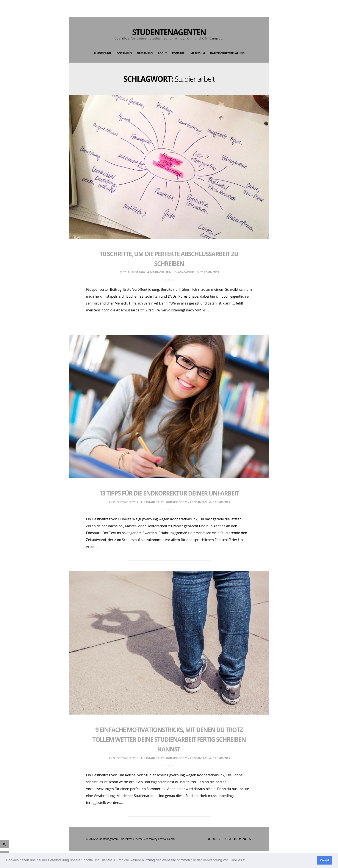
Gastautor (151, 502)
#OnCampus (186, 272)
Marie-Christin (161, 272)
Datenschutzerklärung (227, 53)
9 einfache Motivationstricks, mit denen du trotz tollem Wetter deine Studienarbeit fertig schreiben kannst (169, 739)
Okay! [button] (325, 860)
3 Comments (221, 502)
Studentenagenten (169, 32)
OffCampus (145, 53)
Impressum (197, 53)
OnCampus (124, 53)
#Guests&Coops (176, 502)
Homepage (102, 53)
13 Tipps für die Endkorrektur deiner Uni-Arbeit (169, 493)
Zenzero (149, 839)
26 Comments (210, 272)
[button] (249, 861)
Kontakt (178, 53)
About (162, 53)
